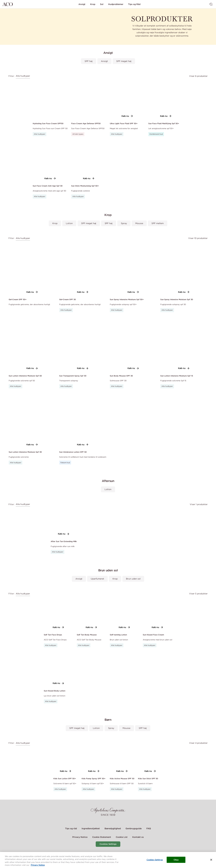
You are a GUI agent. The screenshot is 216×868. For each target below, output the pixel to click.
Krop (93, 4)
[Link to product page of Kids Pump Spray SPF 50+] (94, 761)
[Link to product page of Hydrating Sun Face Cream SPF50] (50, 100)
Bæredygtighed (113, 828)
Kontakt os (138, 837)
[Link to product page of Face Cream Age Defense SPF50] (89, 100)
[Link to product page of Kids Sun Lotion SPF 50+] (66, 761)
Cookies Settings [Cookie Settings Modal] (108, 844)
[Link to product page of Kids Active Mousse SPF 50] (122, 761)
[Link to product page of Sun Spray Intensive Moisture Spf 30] (184, 269)
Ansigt (82, 4)
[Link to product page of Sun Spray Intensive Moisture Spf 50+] (133, 269)
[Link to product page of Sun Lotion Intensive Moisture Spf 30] (32, 421)
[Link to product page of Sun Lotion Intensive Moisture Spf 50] (32, 345)
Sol (102, 4)
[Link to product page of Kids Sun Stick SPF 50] (150, 761)
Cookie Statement (102, 837)
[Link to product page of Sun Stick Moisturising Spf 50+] (89, 162)
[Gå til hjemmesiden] (8, 4)
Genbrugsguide (134, 828)
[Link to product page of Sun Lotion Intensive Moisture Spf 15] (184, 345)
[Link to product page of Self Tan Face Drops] (58, 614)
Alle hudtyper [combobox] (23, 76)
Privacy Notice (80, 837)
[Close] (211, 863)
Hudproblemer (116, 4)
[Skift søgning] (211, 4)
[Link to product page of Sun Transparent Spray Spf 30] (83, 345)
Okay (176, 863)
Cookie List (122, 837)
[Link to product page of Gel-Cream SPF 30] (83, 269)
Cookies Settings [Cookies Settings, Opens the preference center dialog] (155, 863)
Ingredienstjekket (91, 828)
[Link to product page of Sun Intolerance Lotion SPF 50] (83, 421)
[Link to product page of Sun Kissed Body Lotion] (58, 670)
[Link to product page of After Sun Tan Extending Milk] (64, 523)
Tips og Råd (134, 4)
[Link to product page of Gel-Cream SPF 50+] (32, 269)
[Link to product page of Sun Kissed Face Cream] (157, 614)
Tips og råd (71, 828)
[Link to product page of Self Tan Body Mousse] (91, 614)
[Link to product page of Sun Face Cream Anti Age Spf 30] (50, 162)
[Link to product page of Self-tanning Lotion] (124, 614)
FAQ (149, 828)
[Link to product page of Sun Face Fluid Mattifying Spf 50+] (166, 100)
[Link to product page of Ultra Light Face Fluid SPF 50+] (127, 100)
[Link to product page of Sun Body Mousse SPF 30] (133, 345)
